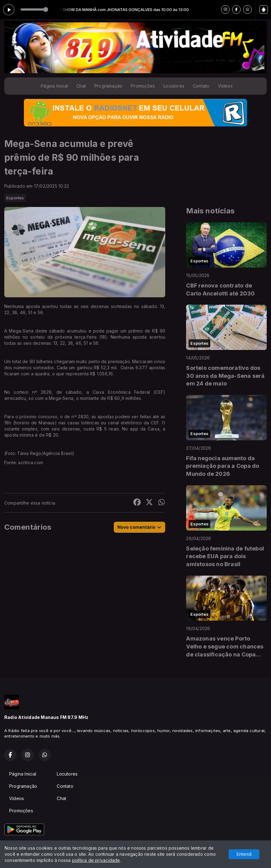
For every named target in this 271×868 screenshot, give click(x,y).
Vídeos (225, 86)
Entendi (244, 854)
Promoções (143, 86)
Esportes (15, 198)
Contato (201, 86)
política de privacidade (96, 860)
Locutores (174, 86)
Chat (81, 86)
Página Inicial (54, 86)
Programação (108, 86)
